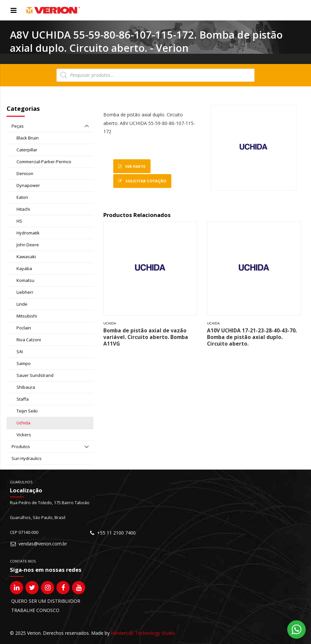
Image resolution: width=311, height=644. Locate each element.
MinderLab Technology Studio (143, 633)
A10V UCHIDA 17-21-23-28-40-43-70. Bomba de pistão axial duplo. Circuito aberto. (252, 337)
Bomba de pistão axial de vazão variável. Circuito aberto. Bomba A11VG (146, 337)
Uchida (110, 323)
